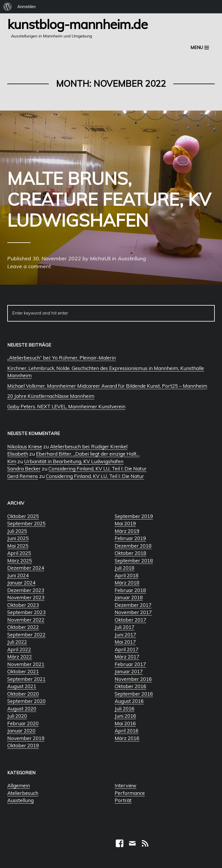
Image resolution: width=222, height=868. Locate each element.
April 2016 (127, 731)
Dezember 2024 (26, 568)
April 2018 (127, 575)
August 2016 (129, 701)
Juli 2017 (124, 627)
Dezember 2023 (26, 590)
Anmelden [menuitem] (27, 7)
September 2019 (134, 516)
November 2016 (133, 679)
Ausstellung (20, 800)
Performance (130, 793)
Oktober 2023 (23, 605)
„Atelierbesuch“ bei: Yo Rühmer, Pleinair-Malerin (62, 358)
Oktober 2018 (130, 553)
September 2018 (134, 561)
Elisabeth (18, 454)
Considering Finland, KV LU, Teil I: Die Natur (98, 469)
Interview (126, 785)
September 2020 (26, 701)
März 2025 (20, 561)
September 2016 (134, 694)
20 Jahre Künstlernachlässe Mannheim (51, 396)
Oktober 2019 (23, 745)
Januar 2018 (129, 597)
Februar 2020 (23, 723)
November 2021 (26, 664)
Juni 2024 (18, 575)
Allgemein (19, 785)
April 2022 (19, 649)
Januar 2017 (129, 671)
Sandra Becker (24, 469)
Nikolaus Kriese (25, 446)
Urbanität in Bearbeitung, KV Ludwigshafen (74, 461)
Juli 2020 (17, 716)
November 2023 (26, 597)
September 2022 (26, 635)
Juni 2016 (125, 716)
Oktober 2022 (23, 627)
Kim (12, 461)
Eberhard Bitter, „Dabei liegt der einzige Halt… (88, 454)
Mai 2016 (125, 723)
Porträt (123, 800)
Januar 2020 (21, 731)
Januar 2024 (21, 583)
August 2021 (22, 686)
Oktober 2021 (23, 671)
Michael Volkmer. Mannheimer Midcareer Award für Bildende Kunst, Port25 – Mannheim (107, 386)
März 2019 (127, 531)
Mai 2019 (125, 523)
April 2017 (127, 649)
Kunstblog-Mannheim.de (77, 24)
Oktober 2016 (130, 686)
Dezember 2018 (133, 546)
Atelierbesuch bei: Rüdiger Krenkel (89, 446)
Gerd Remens (23, 476)
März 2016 (127, 738)
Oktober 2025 (23, 516)
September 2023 (26, 612)
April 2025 (19, 553)
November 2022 (26, 620)
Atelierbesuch (23, 793)
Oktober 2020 (23, 694)
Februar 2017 (130, 664)
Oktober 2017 (130, 620)
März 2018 (127, 583)
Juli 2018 (124, 568)
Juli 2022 (17, 642)
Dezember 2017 (133, 605)
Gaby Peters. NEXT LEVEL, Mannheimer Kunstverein (66, 406)
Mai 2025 (18, 546)
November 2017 (133, 612)
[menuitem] (8, 7)
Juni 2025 (18, 538)
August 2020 (22, 709)
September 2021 (26, 679)
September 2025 (26, 523)
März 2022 (20, 657)
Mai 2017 (125, 642)
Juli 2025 (17, 531)
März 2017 (127, 657)
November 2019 (26, 738)
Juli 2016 (124, 709)
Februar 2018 (130, 590)
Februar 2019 (130, 538)
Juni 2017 (125, 635)
